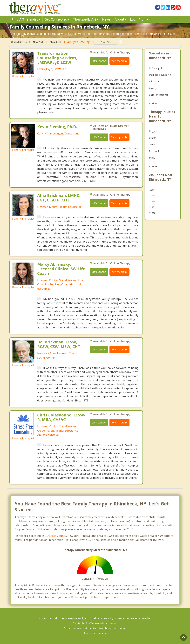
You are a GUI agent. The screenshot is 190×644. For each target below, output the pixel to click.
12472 (152, 207)
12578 (152, 213)
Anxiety (153, 88)
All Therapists (156, 68)
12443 (152, 196)
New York (38, 42)
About (120, 19)
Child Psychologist (159, 95)
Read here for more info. (95, 633)
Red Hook (154, 151)
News (106, 19)
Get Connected (57, 19)
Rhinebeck (56, 42)
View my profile (119, 61)
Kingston (154, 131)
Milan (152, 158)
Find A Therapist (26, 19)
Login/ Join (139, 19)
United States (19, 42)
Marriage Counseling (160, 75)
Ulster (152, 144)
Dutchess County (55, 536)
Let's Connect (99, 61)
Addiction (154, 81)
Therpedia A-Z (85, 19)
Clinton (153, 138)
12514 (152, 190)
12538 (152, 201)
